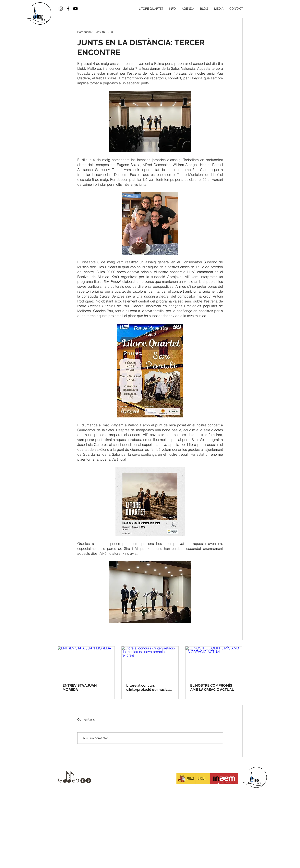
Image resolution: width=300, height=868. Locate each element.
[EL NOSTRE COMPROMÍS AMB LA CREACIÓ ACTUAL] (214, 662)
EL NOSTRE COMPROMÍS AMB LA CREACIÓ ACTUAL (212, 687)
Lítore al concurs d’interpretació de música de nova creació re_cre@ (148, 687)
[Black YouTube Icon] (75, 9)
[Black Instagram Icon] (61, 9)
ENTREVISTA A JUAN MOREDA (80, 687)
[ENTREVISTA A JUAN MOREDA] (86, 662)
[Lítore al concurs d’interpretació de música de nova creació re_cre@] (150, 662)
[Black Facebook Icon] (68, 9)
